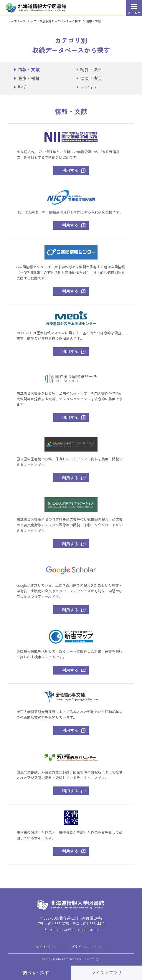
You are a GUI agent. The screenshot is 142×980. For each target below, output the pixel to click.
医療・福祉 (29, 78)
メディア (89, 87)
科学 (22, 87)
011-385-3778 (58, 924)
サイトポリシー (48, 947)
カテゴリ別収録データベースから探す (56, 21)
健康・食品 (91, 78)
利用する (70, 170)
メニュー (134, 12)
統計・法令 (91, 69)
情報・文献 (93, 21)
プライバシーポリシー (89, 947)
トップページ (16, 21)
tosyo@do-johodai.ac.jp (79, 929)
